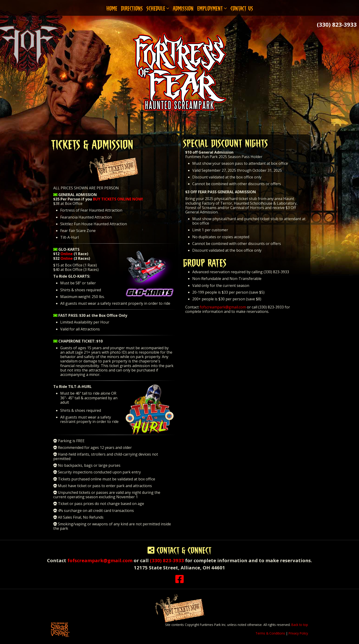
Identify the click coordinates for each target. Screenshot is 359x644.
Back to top (300, 625)
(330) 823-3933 (337, 24)
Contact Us (242, 8)
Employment (212, 8)
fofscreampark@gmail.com (223, 307)
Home (112, 8)
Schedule (158, 8)
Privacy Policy (298, 633)
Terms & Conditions (270, 633)
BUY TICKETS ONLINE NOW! (118, 199)
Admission (183, 8)
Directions (132, 8)
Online (67, 254)
